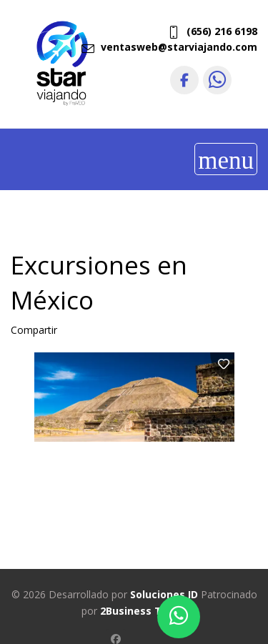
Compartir (34, 330)
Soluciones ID (164, 594)
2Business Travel (144, 611)
